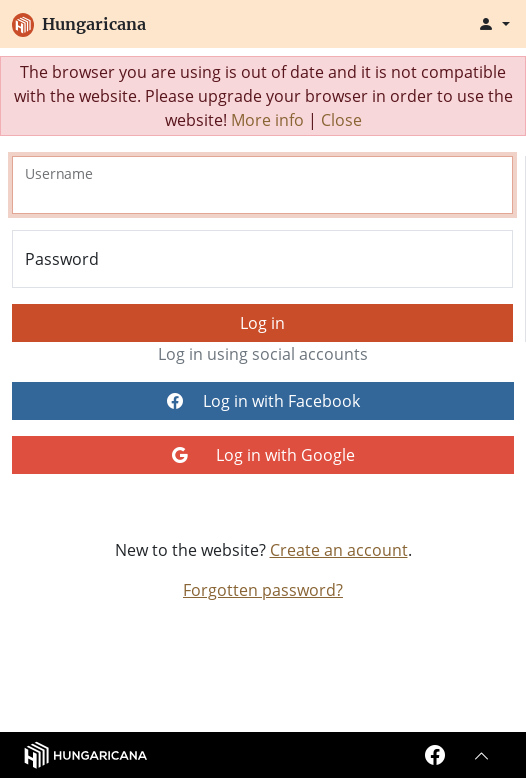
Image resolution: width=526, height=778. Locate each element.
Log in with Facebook (263, 401)
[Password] (262, 259)
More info (267, 120)
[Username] (262, 185)
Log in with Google (263, 455)
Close (341, 120)
